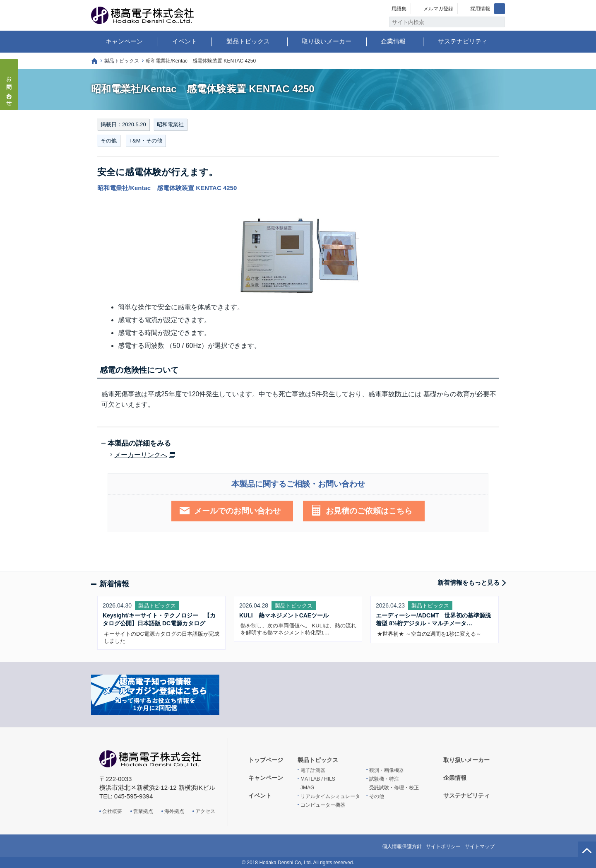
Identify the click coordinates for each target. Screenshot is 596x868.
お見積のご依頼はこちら (369, 511)
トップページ (94, 61)
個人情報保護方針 (402, 846)
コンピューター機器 (323, 805)
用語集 (399, 9)
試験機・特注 (384, 779)
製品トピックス (248, 41)
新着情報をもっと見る (469, 582)
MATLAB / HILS (318, 779)
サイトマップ (480, 846)
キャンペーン (124, 41)
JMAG (307, 788)
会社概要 (112, 811)
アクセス (205, 811)
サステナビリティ (463, 41)
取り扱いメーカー (327, 41)
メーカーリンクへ (141, 455)
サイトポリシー (443, 846)
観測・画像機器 (387, 770)
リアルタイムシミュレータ (330, 796)
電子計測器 (313, 770)
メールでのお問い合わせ (237, 511)
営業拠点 (143, 811)
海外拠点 (174, 811)
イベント (185, 41)
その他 (109, 141)
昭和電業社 (170, 124)
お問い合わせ (9, 89)
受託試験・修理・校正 (394, 788)
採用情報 (480, 9)
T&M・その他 (145, 141)
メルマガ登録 (438, 9)
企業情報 (393, 41)
